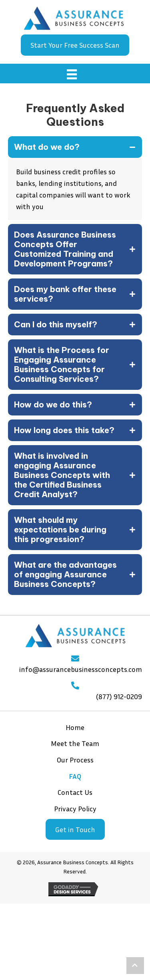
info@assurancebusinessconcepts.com (81, 669)
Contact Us (75, 792)
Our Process (75, 760)
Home (75, 727)
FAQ (75, 776)
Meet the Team (75, 743)
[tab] (75, 147)
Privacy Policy (75, 809)
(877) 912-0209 (119, 696)
